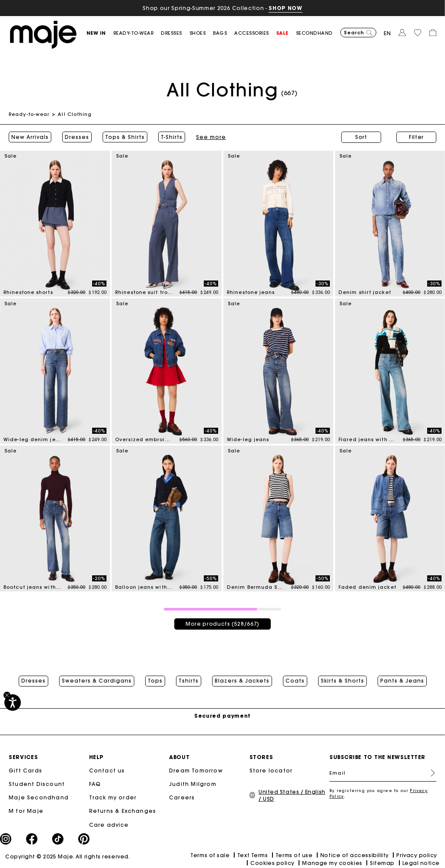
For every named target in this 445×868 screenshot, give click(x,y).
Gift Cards (25, 771)
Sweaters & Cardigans (97, 681)
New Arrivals (30, 137)
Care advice (109, 825)
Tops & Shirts (125, 137)
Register (429, 773)
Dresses (77, 137)
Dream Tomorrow (196, 771)
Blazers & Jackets (242, 681)
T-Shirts (172, 137)
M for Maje (26, 811)
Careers (182, 797)
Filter (416, 137)
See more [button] (211, 137)
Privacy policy (417, 855)
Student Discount (37, 784)
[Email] (383, 773)
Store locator (271, 771)
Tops (155, 681)
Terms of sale (210, 855)
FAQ (95, 784)
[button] (100, 33)
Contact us (107, 771)
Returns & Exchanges (123, 811)
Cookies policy (272, 863)
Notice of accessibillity (355, 855)
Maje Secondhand (39, 797)
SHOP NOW (285, 8)
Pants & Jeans (402, 681)
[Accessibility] (13, 703)
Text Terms (252, 855)
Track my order (113, 797)
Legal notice (421, 863)
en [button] (387, 33)
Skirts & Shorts (342, 681)
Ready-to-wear (29, 114)
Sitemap (382, 863)
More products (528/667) (222, 624)
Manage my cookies (332, 863)
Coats (295, 681)
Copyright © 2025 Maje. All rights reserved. (68, 856)
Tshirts (189, 681)
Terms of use (294, 855)
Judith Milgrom (193, 784)
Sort (361, 137)
